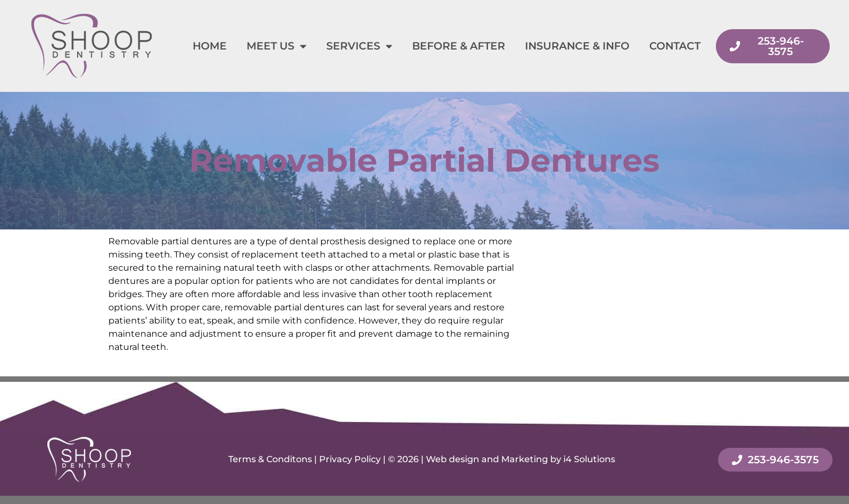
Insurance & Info (577, 46)
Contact (675, 46)
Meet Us (276, 46)
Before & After (459, 46)
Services (359, 46)
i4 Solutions (589, 459)
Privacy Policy (350, 459)
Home (210, 46)
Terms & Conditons (270, 459)
